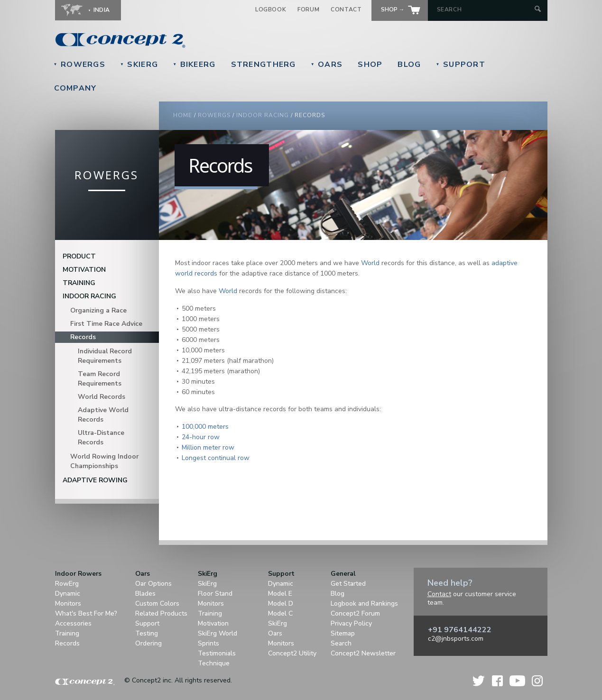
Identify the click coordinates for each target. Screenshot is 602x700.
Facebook (497, 681)
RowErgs (79, 64)
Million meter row (208, 447)
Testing (147, 633)
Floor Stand (215, 594)
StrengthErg (264, 64)
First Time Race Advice (106, 324)
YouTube (517, 681)
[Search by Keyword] (485, 9)
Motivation (84, 270)
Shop (370, 64)
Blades (145, 594)
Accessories (73, 623)
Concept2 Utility (292, 653)
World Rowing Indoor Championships (104, 461)
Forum (308, 9)
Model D (281, 603)
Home (183, 115)
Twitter (479, 681)
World (370, 263)
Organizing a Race (98, 310)
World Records (102, 397)
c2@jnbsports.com (456, 639)
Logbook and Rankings (364, 603)
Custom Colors (157, 603)
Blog (409, 64)
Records (83, 337)
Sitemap (343, 633)
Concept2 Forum (355, 613)
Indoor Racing (263, 115)
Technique (214, 663)
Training (79, 283)
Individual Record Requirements (105, 356)
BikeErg (194, 64)
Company (75, 88)
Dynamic (68, 594)
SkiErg (139, 64)
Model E (280, 594)
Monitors (68, 603)
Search (341, 643)
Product (79, 256)
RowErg (67, 584)
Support (461, 64)
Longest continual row (216, 458)
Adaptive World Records (103, 415)
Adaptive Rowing (95, 480)
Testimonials (217, 653)
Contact (346, 9)
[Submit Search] (538, 10)
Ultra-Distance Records (101, 437)
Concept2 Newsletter (363, 653)
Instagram (537, 681)
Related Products (161, 613)
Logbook (271, 9)
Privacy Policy (351, 623)
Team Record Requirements (100, 379)
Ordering (148, 643)
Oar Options (153, 584)
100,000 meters (205, 427)
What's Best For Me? (86, 613)
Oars (327, 64)
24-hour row (201, 437)
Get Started (348, 584)
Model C (280, 613)
